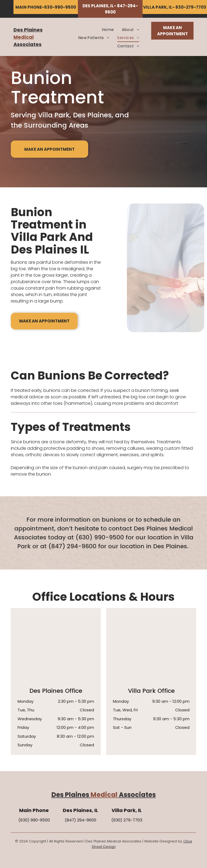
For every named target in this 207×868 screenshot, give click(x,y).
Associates (27, 44)
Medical (24, 37)
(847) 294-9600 (72, 546)
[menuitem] (108, 30)
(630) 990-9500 (100, 537)
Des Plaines (28, 30)
